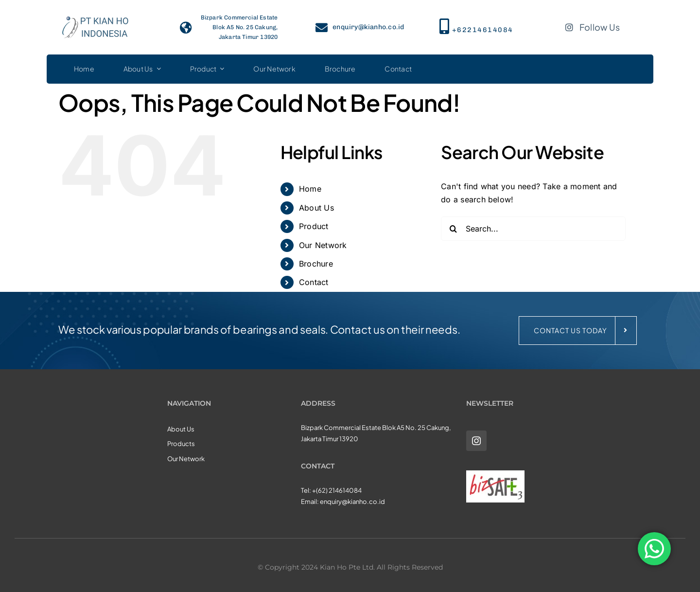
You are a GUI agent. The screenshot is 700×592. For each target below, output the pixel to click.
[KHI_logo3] (95, 14)
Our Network (323, 245)
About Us (316, 208)
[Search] (453, 229)
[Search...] (533, 229)
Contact (314, 282)
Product (314, 226)
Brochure (316, 264)
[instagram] (476, 441)
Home (310, 189)
